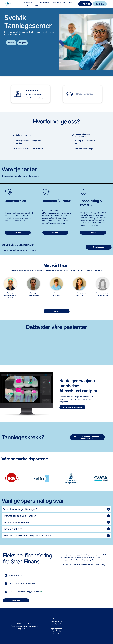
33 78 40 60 (28, 624)
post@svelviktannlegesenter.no (27, 626)
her (14, 592)
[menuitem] (29, 3)
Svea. (103, 560)
